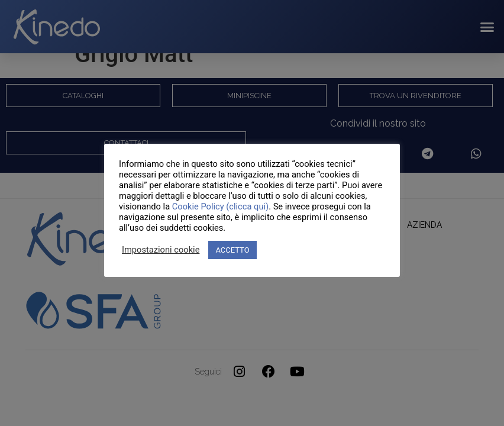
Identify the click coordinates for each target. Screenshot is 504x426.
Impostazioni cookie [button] (161, 250)
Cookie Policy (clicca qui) (220, 206)
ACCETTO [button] (232, 250)
